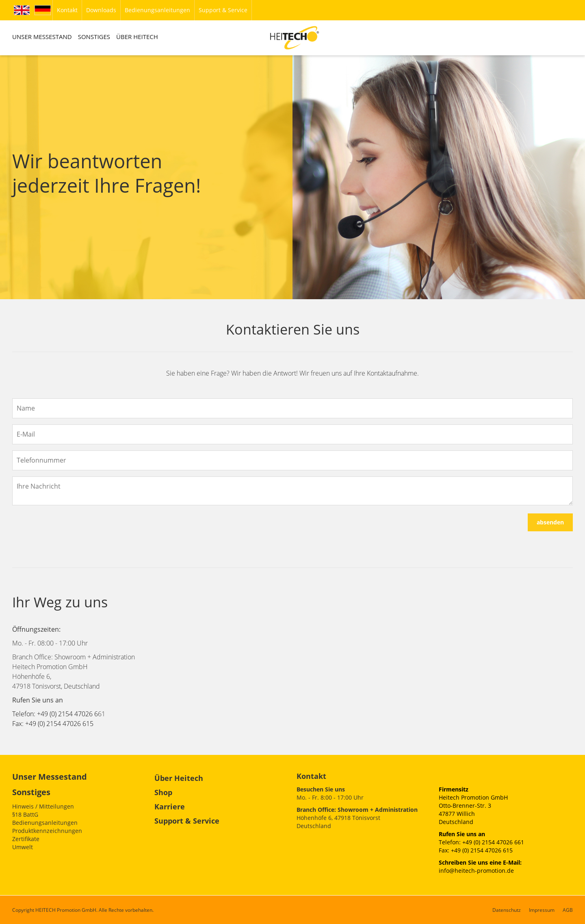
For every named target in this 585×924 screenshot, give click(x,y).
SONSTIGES (94, 37)
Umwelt (23, 847)
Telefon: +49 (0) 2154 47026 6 (55, 714)
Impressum (542, 910)
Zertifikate (26, 839)
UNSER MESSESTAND (42, 37)
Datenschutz (507, 910)
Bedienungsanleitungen (45, 823)
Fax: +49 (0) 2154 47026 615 (53, 724)
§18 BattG (25, 814)
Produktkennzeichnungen (47, 831)
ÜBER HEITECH (137, 37)
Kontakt (311, 776)
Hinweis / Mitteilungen (43, 806)
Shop (163, 792)
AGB (568, 910)
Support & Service (187, 821)
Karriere (170, 807)
